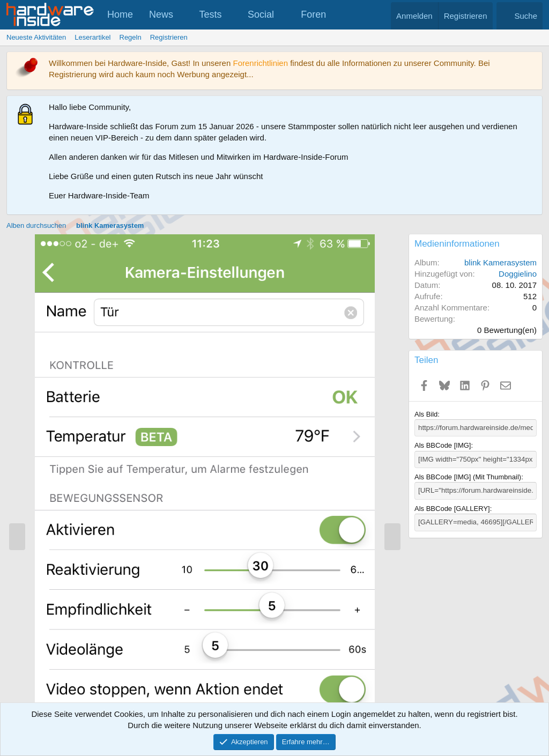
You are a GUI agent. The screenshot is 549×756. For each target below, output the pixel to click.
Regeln (131, 37)
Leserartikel (92, 37)
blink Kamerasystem (500, 262)
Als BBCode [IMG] (443, 445)
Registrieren (169, 37)
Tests (211, 14)
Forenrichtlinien (260, 63)
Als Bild (426, 414)
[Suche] (520, 16)
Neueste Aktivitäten (36, 37)
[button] (183, 15)
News (161, 14)
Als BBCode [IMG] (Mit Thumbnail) (468, 476)
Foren (313, 14)
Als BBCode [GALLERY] (452, 508)
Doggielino (518, 274)
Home (120, 14)
